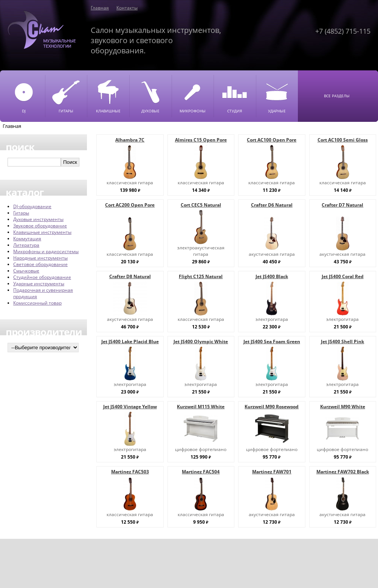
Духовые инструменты (38, 219)
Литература (26, 245)
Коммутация (27, 239)
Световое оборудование (40, 264)
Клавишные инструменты (42, 232)
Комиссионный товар (37, 303)
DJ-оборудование (32, 206)
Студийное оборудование (42, 277)
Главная (100, 8)
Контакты (127, 8)
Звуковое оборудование (40, 226)
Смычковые (26, 271)
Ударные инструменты (39, 284)
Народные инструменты (40, 258)
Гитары (21, 213)
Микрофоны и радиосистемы (46, 251)
